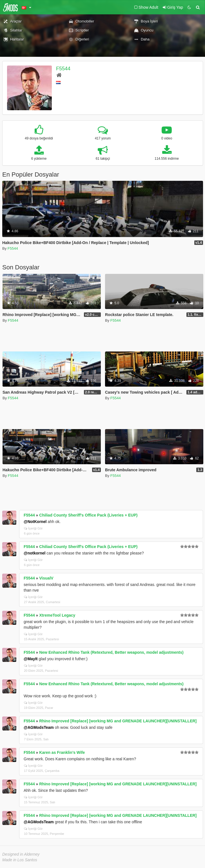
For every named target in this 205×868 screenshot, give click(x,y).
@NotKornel (35, 522)
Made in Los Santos (20, 860)
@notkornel (34, 553)
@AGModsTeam (39, 727)
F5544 (63, 69)
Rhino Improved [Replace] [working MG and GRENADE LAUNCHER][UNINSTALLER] (118, 721)
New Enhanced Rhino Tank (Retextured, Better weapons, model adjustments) (111, 652)
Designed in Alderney (21, 854)
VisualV (46, 578)
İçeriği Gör (33, 528)
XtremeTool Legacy (57, 615)
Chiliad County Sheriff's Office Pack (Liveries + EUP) (88, 515)
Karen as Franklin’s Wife (62, 752)
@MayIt (31, 659)
